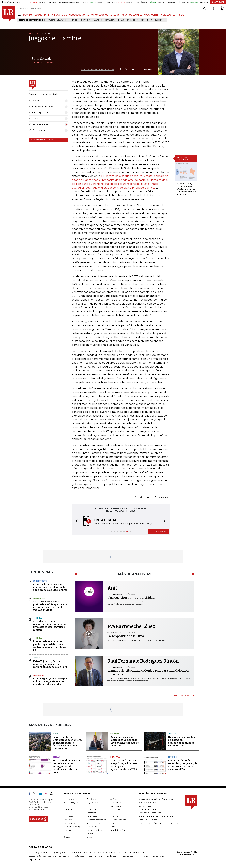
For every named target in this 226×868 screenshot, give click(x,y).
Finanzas (68, 820)
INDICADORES (168, 15)
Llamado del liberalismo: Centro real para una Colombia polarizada (148, 672)
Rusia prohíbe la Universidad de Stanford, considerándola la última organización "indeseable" (67, 743)
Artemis (98, 20)
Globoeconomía (118, 820)
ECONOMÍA (40, 15)
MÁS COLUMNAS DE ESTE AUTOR (97, 69)
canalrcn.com (95, 856)
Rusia (55, 734)
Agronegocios (70, 799)
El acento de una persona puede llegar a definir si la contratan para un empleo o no (49, 646)
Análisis (114, 799)
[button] (76, 521)
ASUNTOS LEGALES (132, 15)
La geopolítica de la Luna (126, 636)
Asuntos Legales (71, 802)
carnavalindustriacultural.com (72, 856)
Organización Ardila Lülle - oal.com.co (187, 853)
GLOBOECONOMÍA (79, 15)
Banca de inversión (136, 20)
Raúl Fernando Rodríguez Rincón (143, 661)
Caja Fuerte (92, 802)
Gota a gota (110, 20)
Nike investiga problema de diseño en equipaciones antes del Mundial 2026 (183, 741)
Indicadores (69, 823)
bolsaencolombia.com (135, 852)
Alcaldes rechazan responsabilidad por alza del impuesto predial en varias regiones (50, 626)
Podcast (67, 830)
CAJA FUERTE (151, 15)
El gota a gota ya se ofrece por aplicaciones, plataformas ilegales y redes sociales (50, 681)
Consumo (68, 809)
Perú (150, 20)
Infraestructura (94, 823)
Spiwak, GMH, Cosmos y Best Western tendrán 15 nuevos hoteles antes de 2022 (186, 189)
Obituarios (92, 827)
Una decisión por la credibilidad (131, 598)
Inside (113, 823)
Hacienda (37, 618)
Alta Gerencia (93, 799)
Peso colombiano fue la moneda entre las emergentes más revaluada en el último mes (66, 766)
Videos (90, 837)
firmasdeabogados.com (110, 852)
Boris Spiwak (41, 59)
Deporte (172, 734)
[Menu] (20, 15)
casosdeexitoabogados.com (42, 856)
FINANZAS (27, 15)
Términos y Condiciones (150, 813)
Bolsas (56, 757)
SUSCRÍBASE (218, 2)
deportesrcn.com (37, 859)
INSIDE (180, 15)
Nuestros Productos (148, 802)
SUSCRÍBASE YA (158, 532)
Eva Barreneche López (131, 626)
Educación (173, 757)
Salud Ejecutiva (118, 830)
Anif (112, 588)
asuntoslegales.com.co (39, 852)
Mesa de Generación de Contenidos (156, 799)
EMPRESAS (54, 15)
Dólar (121, 20)
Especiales (92, 816)
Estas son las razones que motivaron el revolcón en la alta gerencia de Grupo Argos (50, 587)
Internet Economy (72, 827)
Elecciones (160, 20)
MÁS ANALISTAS (183, 696)
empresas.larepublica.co (84, 852)
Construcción (40, 581)
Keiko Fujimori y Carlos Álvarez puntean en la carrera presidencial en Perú (50, 664)
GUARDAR (146, 70)
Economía (115, 809)
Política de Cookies (148, 820)
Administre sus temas (41, 140)
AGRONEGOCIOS (99, 15)
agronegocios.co (61, 852)
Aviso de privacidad (148, 809)
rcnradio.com (111, 856)
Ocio (113, 827)
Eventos (114, 816)
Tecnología (39, 675)
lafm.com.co (144, 856)
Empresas (68, 816)
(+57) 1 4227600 (37, 809)
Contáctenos (145, 806)
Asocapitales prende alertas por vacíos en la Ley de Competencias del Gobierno (125, 741)
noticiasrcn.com (128, 856)
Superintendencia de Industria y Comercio (159, 823)
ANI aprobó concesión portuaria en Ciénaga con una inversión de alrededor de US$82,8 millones (50, 606)
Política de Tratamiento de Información (157, 816)
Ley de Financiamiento (82, 20)
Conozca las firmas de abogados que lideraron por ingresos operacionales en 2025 (124, 765)
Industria (115, 757)
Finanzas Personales (96, 820)
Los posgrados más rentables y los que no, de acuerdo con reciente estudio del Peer (183, 765)
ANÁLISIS (115, 15)
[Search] (204, 9)
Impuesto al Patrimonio (58, 20)
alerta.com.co (159, 856)
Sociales (68, 837)
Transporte (39, 598)
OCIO (64, 15)
